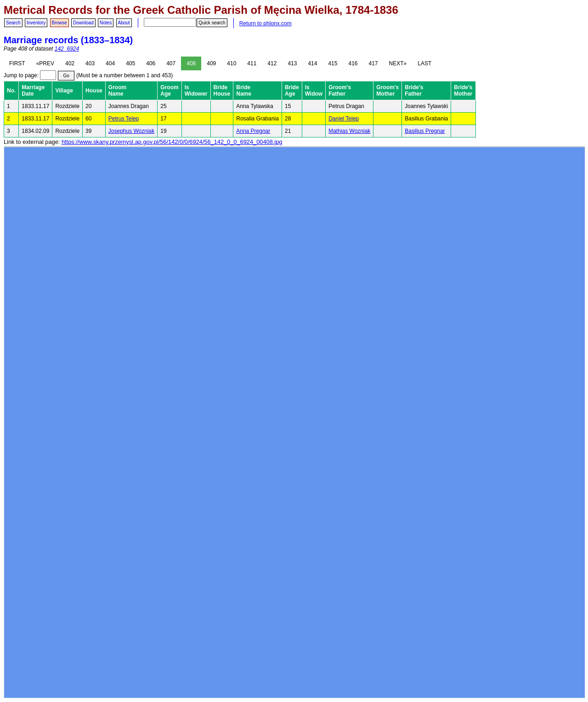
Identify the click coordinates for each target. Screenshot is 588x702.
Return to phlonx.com (266, 23)
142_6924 (67, 49)
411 (252, 63)
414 (312, 63)
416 (353, 63)
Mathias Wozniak (349, 131)
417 (373, 63)
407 (171, 63)
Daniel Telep (344, 119)
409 (211, 63)
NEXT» (398, 63)
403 (90, 63)
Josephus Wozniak (132, 131)
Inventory (36, 23)
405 (130, 63)
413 (292, 63)
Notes (106, 23)
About (124, 23)
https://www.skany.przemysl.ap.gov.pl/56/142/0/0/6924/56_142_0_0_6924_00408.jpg (172, 142)
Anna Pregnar (253, 131)
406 (151, 63)
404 (110, 63)
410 (232, 63)
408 (191, 63)
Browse (59, 23)
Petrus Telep (124, 119)
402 (70, 63)
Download (83, 23)
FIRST (17, 63)
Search (13, 23)
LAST (424, 63)
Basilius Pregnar (425, 131)
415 (333, 63)
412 (272, 63)
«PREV (45, 63)
